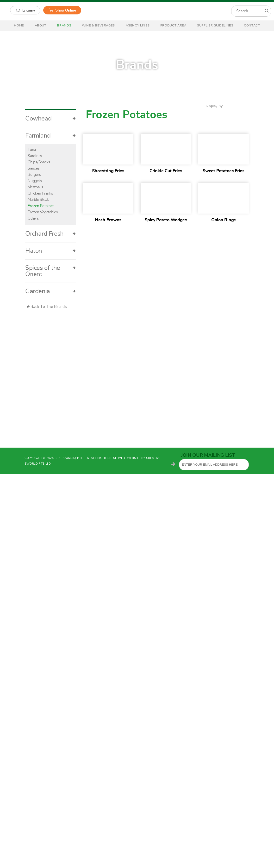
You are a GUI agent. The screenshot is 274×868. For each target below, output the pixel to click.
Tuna (32, 150)
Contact (252, 26)
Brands (64, 26)
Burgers (34, 175)
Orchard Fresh (50, 234)
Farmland (50, 136)
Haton (50, 251)
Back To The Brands (49, 307)
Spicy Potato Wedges (166, 220)
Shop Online (66, 10)
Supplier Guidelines (215, 26)
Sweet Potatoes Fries (224, 171)
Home (19, 26)
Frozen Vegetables (43, 212)
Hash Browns (108, 220)
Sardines (35, 156)
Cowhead (50, 119)
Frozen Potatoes (41, 206)
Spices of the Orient (50, 271)
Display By (214, 106)
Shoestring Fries (108, 171)
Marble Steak (38, 200)
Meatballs (35, 187)
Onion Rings (224, 220)
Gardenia (50, 291)
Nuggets (35, 181)
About (41, 26)
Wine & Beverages (98, 26)
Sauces (34, 168)
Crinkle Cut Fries (166, 171)
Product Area (173, 26)
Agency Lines (138, 26)
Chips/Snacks (39, 162)
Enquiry (29, 10)
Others (33, 218)
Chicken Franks (40, 193)
